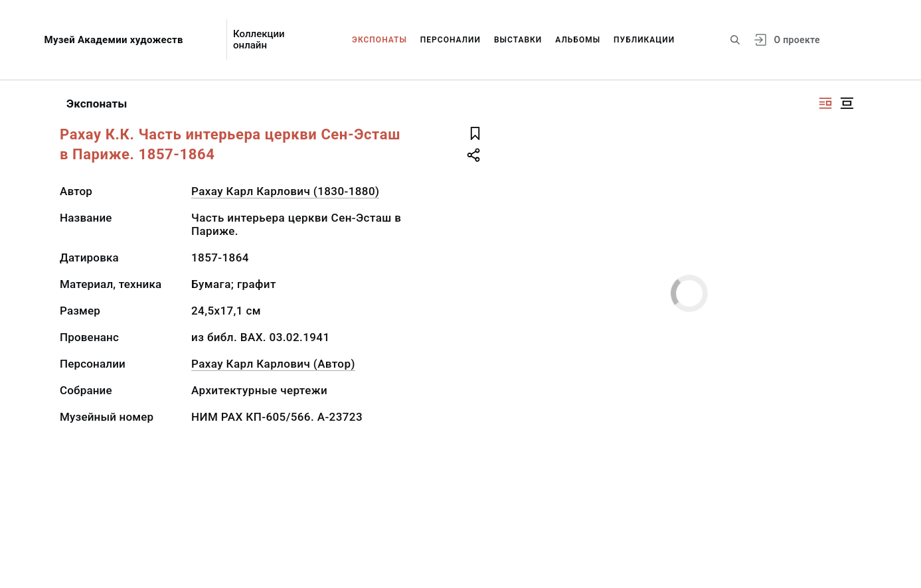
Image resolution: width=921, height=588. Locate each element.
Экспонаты (379, 40)
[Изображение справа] (825, 103)
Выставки (518, 40)
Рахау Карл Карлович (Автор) (273, 364)
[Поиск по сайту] (735, 40)
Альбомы (578, 40)
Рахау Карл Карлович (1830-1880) (285, 191)
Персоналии (451, 40)
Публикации (644, 40)
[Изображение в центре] (847, 103)
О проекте (796, 40)
